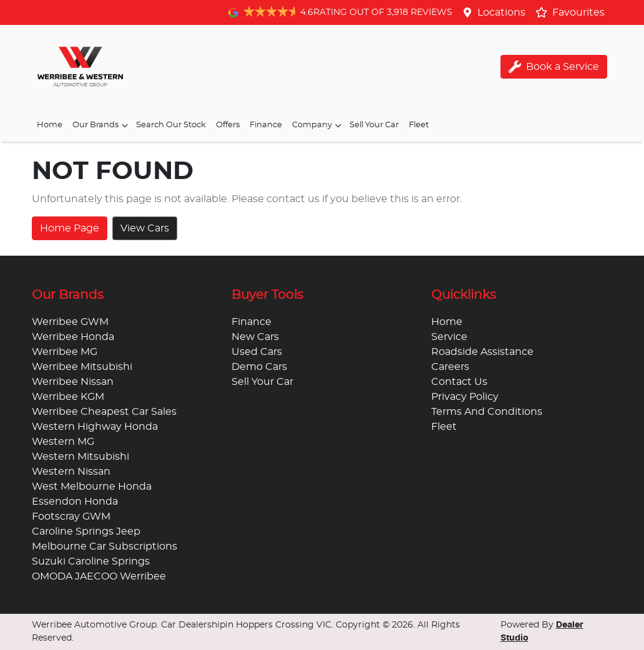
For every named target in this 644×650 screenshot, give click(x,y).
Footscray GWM (71, 517)
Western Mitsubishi (80, 457)
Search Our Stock (171, 125)
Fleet (419, 125)
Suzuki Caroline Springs (91, 561)
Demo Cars (259, 367)
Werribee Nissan (73, 382)
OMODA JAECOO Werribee (99, 576)
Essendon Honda (75, 502)
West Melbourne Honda (92, 487)
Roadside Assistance (482, 352)
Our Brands (102, 125)
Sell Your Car (374, 125)
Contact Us (459, 382)
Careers (450, 367)
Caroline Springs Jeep (86, 531)
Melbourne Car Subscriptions (105, 546)
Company (318, 125)
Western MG (63, 442)
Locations (501, 12)
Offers (228, 125)
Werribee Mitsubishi (82, 367)
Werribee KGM (68, 397)
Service (449, 337)
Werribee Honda (73, 337)
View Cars (145, 228)
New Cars (255, 337)
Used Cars (257, 352)
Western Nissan (71, 472)
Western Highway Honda (95, 427)
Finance (266, 125)
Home (50, 125)
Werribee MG (65, 352)
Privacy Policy (465, 397)
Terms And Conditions (487, 412)
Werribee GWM (70, 322)
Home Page (70, 228)
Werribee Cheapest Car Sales (104, 412)
